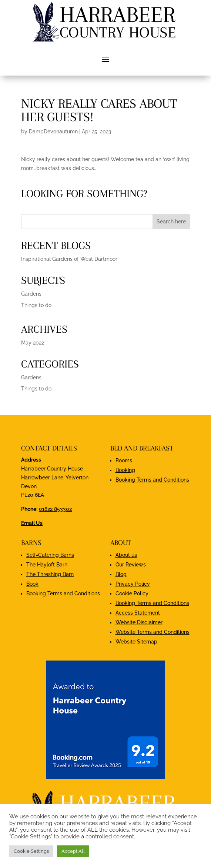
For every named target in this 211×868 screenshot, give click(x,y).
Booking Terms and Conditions (152, 480)
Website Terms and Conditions (153, 632)
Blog (121, 574)
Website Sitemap (136, 642)
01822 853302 (55, 509)
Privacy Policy (133, 584)
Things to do (36, 305)
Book (32, 584)
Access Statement (138, 613)
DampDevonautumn (53, 132)
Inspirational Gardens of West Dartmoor (69, 259)
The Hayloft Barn (47, 565)
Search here (171, 222)
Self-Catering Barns (50, 555)
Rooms (124, 460)
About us (126, 555)
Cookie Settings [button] (31, 851)
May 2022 (33, 343)
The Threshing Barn (50, 574)
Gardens (31, 294)
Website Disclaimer (139, 622)
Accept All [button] (73, 851)
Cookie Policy (132, 593)
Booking (125, 470)
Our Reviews (131, 565)
